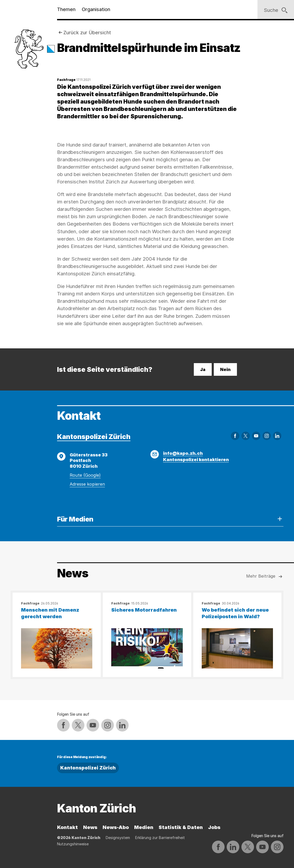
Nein (225, 369)
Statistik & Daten (181, 827)
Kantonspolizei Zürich (94, 437)
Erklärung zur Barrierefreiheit (160, 838)
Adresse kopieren (87, 484)
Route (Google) (85, 475)
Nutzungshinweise (73, 844)
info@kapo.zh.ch (183, 453)
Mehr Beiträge (265, 577)
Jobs (214, 827)
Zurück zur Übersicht (87, 33)
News (90, 827)
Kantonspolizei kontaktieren (196, 460)
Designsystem (118, 838)
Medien (144, 827)
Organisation (96, 9)
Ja (203, 369)
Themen (66, 9)
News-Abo (116, 827)
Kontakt (67, 827)
